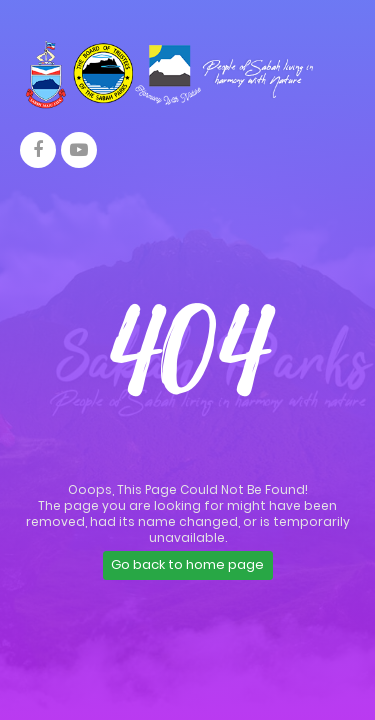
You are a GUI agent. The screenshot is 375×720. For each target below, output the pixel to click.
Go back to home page (187, 564)
